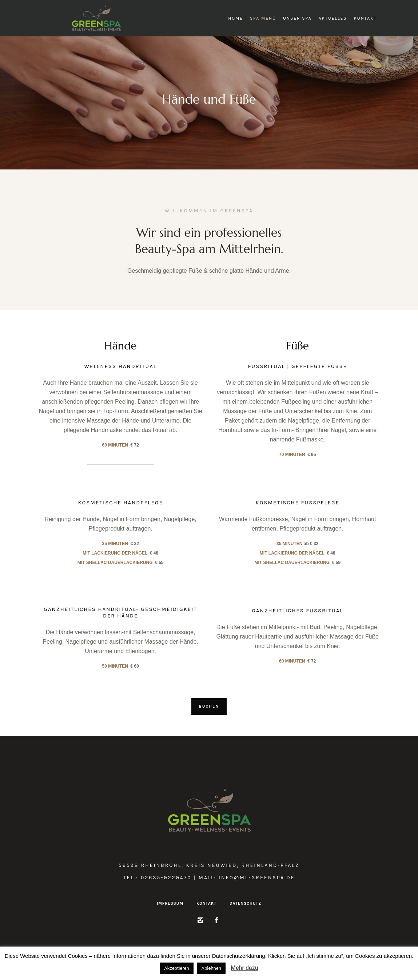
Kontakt (206, 903)
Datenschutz (245, 903)
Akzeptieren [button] (176, 968)
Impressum (170, 903)
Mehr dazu (244, 968)
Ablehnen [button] (211, 968)
